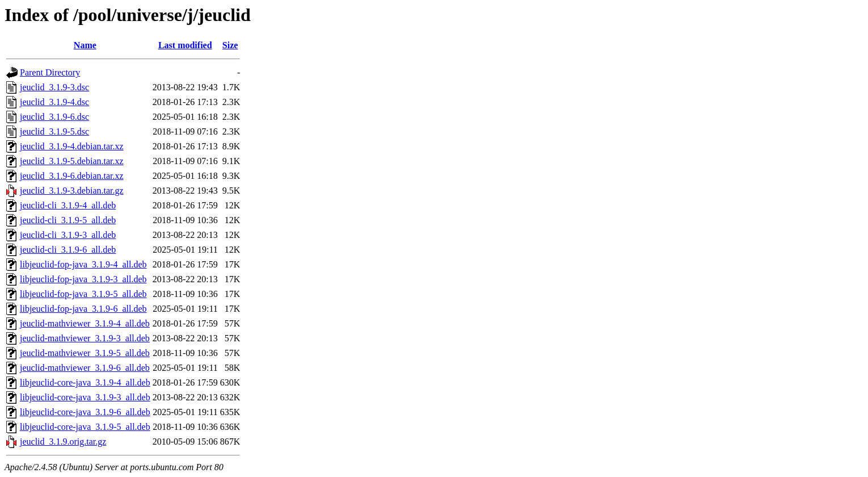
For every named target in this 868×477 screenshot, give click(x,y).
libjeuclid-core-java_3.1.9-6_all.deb (85, 412)
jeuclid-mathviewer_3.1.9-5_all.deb (85, 353)
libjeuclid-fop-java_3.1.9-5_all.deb (83, 294)
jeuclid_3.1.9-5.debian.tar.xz (72, 161)
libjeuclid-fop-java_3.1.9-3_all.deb (83, 279)
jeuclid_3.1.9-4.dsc (54, 102)
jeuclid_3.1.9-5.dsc (54, 131)
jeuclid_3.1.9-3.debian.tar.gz (72, 191)
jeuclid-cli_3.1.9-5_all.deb (68, 220)
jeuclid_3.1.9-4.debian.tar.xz (72, 146)
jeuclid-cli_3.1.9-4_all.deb (68, 205)
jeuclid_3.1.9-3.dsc (54, 87)
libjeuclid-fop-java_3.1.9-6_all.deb (83, 309)
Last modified (185, 45)
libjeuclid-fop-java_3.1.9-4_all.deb (83, 264)
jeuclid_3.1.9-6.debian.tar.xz (72, 176)
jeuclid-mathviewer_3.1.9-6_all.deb (85, 368)
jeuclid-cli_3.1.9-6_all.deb (68, 250)
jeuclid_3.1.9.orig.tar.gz (63, 442)
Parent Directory (50, 72)
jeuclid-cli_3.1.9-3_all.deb (68, 235)
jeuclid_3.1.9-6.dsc (54, 117)
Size (230, 45)
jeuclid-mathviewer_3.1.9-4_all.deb (85, 323)
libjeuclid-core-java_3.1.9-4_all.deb (85, 382)
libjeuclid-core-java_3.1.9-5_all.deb (85, 427)
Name (85, 45)
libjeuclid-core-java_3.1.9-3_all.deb (85, 397)
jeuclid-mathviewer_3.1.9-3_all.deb (85, 338)
